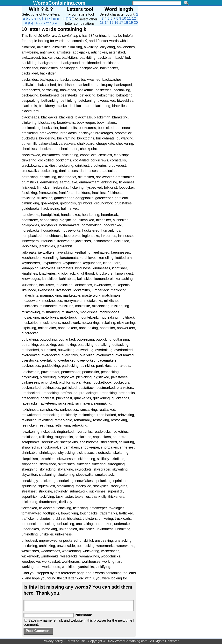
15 (111, 23)
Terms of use (75, 641)
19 (131, 23)
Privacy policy (53, 641)
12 (134, 18)
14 (107, 23)
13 (102, 23)
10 (124, 18)
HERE (68, 19)
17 (121, 23)
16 (116, 23)
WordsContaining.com (59, 3)
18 (126, 23)
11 (129, 18)
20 (136, 23)
